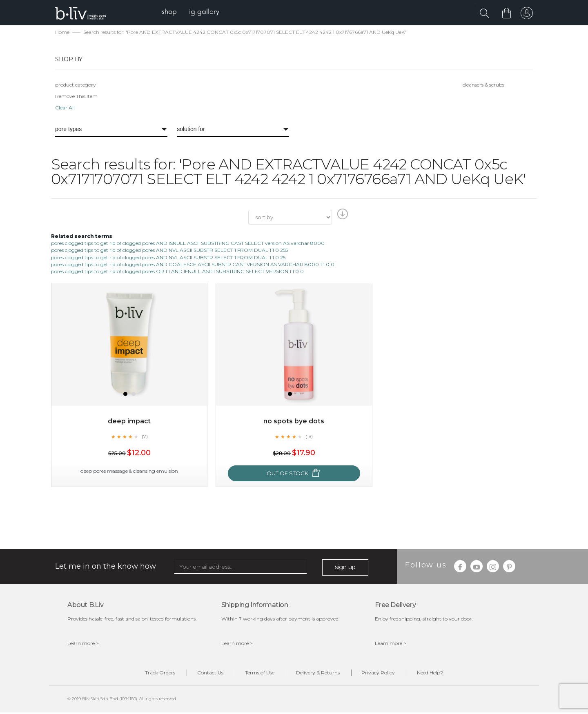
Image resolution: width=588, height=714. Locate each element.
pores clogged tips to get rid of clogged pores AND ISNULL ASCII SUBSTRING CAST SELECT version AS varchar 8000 (188, 244)
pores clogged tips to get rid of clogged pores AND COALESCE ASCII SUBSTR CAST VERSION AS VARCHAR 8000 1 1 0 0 (193, 265)
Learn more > (83, 644)
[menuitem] (171, 12)
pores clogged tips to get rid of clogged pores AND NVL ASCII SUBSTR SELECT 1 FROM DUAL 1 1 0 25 (168, 258)
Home (62, 33)
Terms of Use (258, 674)
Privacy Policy (384, 674)
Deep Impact (129, 422)
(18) (309, 437)
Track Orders (150, 674)
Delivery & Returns (320, 674)
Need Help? (440, 674)
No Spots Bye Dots (294, 422)
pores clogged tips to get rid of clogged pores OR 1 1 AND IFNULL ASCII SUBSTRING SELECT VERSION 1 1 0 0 (177, 272)
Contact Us (204, 674)
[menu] (192, 12)
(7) (145, 437)
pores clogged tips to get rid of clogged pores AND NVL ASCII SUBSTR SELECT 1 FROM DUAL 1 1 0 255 (169, 251)
